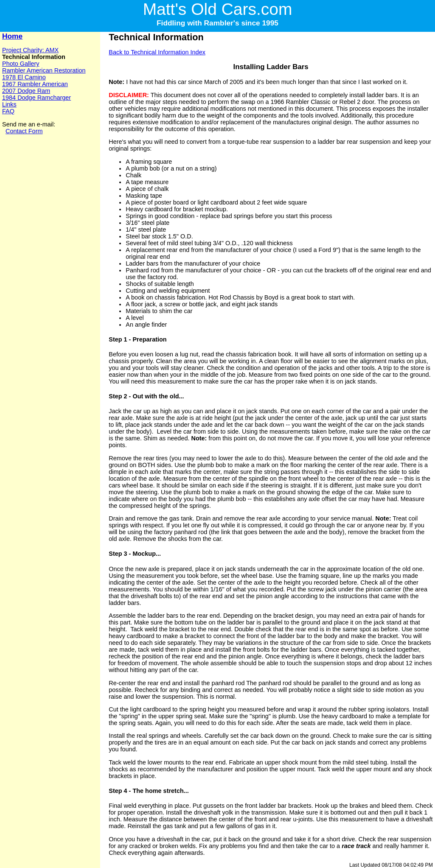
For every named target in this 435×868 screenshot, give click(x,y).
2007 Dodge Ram (26, 91)
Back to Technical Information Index (157, 52)
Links (9, 104)
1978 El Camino (24, 77)
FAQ (8, 111)
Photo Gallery (21, 64)
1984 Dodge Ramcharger (36, 98)
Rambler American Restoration (44, 70)
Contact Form (24, 131)
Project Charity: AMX (30, 50)
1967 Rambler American (35, 84)
